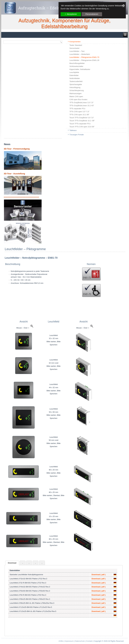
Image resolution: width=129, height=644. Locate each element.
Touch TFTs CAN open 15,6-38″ (82, 127)
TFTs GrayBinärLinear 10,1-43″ (82, 106)
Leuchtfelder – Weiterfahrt (80, 54)
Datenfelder (74, 75)
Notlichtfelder (75, 78)
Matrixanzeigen (76, 93)
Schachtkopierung (77, 90)
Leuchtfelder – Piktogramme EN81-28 (84, 60)
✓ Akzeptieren (71, 14)
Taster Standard (76, 45)
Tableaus (73, 130)
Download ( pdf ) (98, 575)
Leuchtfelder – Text (77, 51)
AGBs (61, 641)
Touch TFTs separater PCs (80, 124)
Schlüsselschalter (76, 66)
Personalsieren (92, 14)
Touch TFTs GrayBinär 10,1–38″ (82, 121)
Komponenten (75, 42)
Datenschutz (80, 641)
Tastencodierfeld (76, 81)
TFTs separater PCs (77, 109)
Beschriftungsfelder (77, 63)
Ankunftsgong (75, 87)
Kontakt (89, 641)
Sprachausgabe (76, 84)
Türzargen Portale (77, 135)
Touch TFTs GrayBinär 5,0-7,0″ (82, 118)
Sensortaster (75, 48)
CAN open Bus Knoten (78, 99)
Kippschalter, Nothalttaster (80, 69)
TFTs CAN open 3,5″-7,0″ (79, 112)
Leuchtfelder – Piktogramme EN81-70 (84, 57)
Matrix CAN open (76, 96)
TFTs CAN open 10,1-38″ (79, 115)
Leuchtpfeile (74, 72)
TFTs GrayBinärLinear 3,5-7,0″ (82, 103)
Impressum (69, 641)
